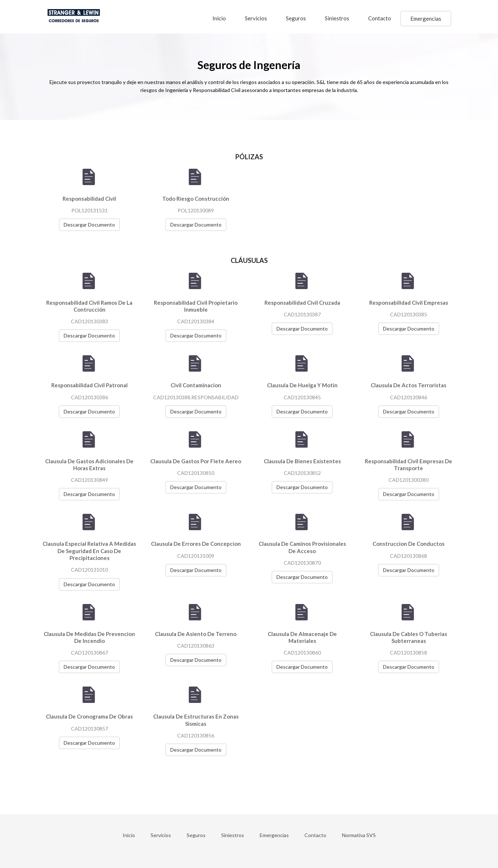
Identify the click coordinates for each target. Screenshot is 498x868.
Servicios (256, 18)
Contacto (380, 18)
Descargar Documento (89, 225)
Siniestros (337, 18)
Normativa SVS (359, 835)
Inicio (219, 18)
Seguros (296, 18)
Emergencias (426, 19)
